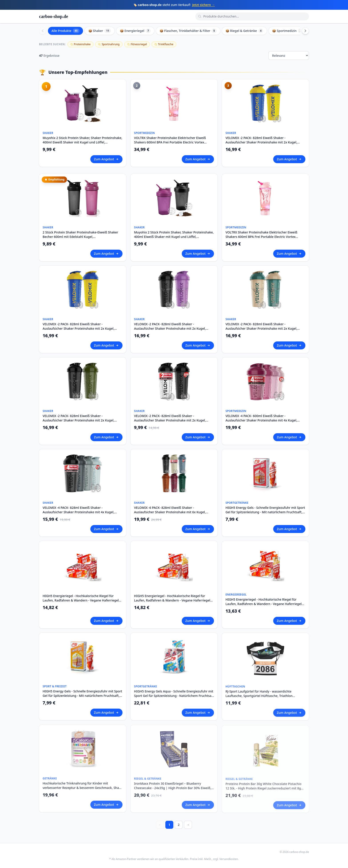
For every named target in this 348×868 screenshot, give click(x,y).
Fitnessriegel (137, 44)
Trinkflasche (164, 44)
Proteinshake (81, 44)
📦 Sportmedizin (288, 31)
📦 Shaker (100, 31)
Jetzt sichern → (204, 5)
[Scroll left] (43, 31)
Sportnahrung (109, 44)
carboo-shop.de (54, 16)
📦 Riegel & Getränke (244, 31)
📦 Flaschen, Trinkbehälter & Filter (188, 31)
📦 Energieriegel (135, 31)
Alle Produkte (65, 31)
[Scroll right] (305, 31)
